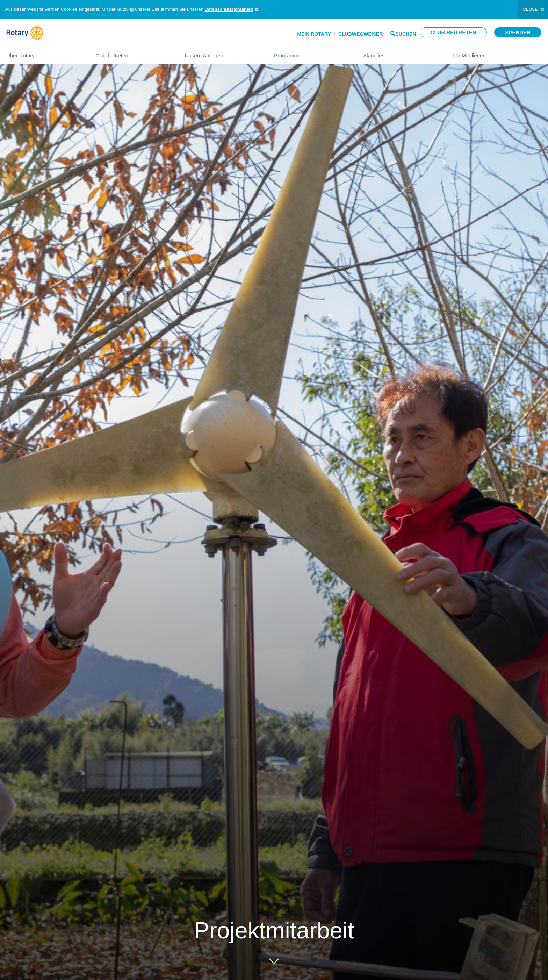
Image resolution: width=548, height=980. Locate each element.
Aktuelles (401, 53)
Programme (312, 53)
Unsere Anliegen (222, 53)
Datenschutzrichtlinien (229, 9)
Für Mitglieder (497, 53)
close (530, 9)
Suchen (406, 33)
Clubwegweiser (361, 34)
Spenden (518, 32)
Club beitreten (453, 32)
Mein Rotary (314, 34)
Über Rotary (44, 53)
